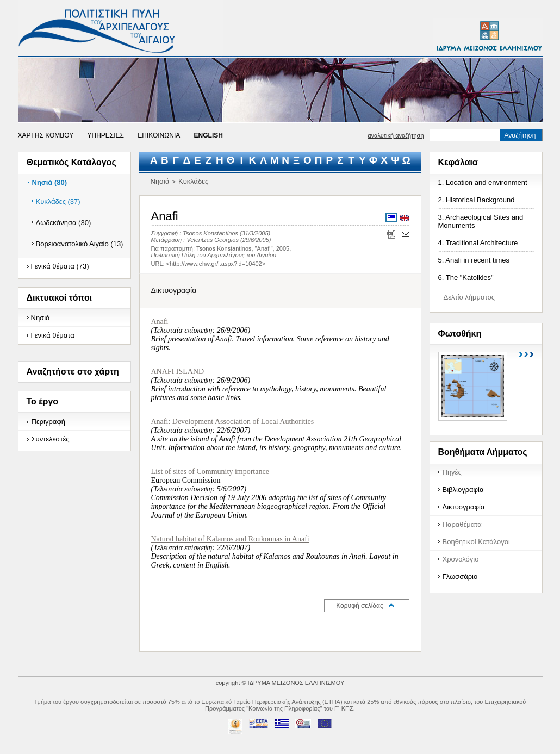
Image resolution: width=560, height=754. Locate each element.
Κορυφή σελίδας (360, 606)
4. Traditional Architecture (478, 243)
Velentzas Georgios (213, 240)
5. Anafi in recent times (474, 260)
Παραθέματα (462, 524)
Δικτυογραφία (464, 507)
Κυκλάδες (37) (58, 201)
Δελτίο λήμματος (469, 297)
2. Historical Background (477, 200)
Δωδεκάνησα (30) (64, 223)
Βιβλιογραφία (463, 490)
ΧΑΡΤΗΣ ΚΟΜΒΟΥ (46, 135)
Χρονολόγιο (461, 559)
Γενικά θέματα (53, 335)
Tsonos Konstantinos (210, 233)
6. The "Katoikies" (466, 278)
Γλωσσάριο (460, 577)
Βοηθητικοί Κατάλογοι (476, 542)
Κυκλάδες (193, 181)
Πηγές (452, 472)
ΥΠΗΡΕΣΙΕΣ (105, 135)
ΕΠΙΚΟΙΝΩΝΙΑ (159, 135)
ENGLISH (209, 135)
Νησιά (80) (50, 182)
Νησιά (41, 318)
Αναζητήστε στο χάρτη (73, 372)
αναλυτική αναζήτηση (396, 135)
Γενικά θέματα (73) (60, 266)
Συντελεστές (51, 439)
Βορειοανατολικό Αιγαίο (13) (80, 244)
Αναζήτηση (520, 135)
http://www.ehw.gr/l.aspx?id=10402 (216, 264)
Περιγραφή (49, 422)
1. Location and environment (483, 182)
